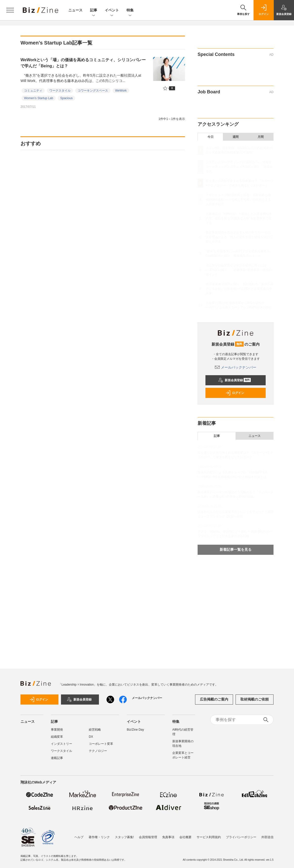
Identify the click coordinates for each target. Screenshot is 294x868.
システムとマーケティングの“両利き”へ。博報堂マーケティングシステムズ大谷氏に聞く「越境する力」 (239, 167)
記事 (94, 10)
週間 (236, 137)
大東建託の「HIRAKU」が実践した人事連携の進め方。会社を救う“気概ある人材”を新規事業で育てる (239, 218)
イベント (112, 10)
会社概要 (185, 837)
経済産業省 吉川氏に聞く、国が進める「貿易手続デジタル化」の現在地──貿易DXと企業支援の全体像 (239, 289)
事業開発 (57, 730)
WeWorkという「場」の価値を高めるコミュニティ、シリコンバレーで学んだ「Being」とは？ (83, 63)
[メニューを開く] (10, 10)
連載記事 (57, 758)
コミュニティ (33, 91)
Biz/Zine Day (135, 730)
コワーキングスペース (93, 91)
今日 (211, 137)
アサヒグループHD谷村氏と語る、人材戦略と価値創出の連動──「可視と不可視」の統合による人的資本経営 (238, 200)
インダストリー (61, 744)
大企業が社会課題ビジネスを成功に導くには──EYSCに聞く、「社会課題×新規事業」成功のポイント (239, 270)
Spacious (66, 98)
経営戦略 (95, 730)
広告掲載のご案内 (214, 699)
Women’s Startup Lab (39, 98)
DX (91, 737)
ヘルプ (79, 837)
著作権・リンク (99, 837)
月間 (261, 137)
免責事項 (168, 837)
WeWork (121, 91)
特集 (130, 10)
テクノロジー (98, 751)
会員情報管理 (148, 837)
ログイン (235, 393)
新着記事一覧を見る (236, 549)
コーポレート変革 (101, 744)
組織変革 (57, 737)
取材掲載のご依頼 (255, 699)
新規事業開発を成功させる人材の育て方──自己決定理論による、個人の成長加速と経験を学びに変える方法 (239, 237)
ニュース (75, 10)
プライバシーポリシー (241, 837)
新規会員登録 (234, 380)
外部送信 (267, 837)
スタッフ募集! (124, 837)
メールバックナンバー (236, 367)
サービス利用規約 (209, 837)
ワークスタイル (60, 91)
